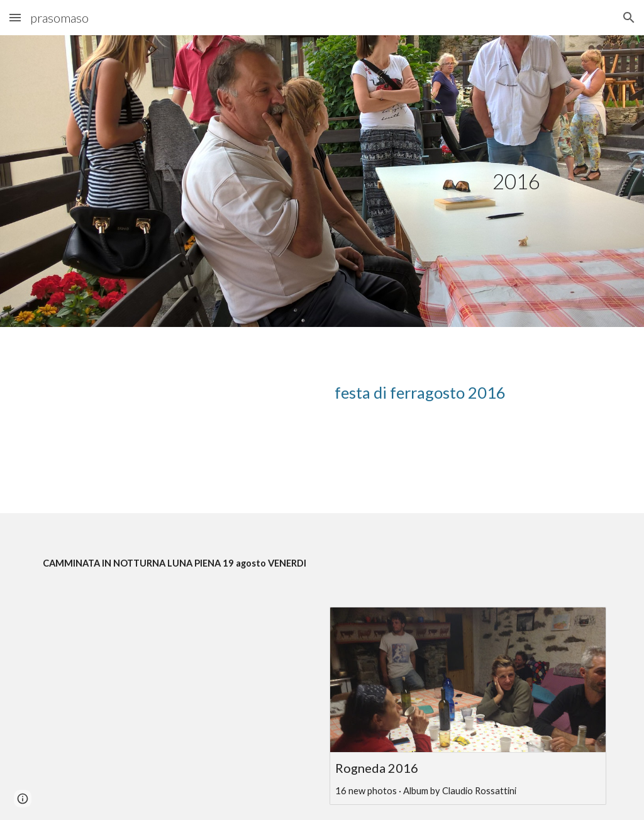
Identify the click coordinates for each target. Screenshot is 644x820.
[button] (15, 17)
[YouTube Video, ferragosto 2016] (176, 420)
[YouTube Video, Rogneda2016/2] (176, 685)
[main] (516, 181)
